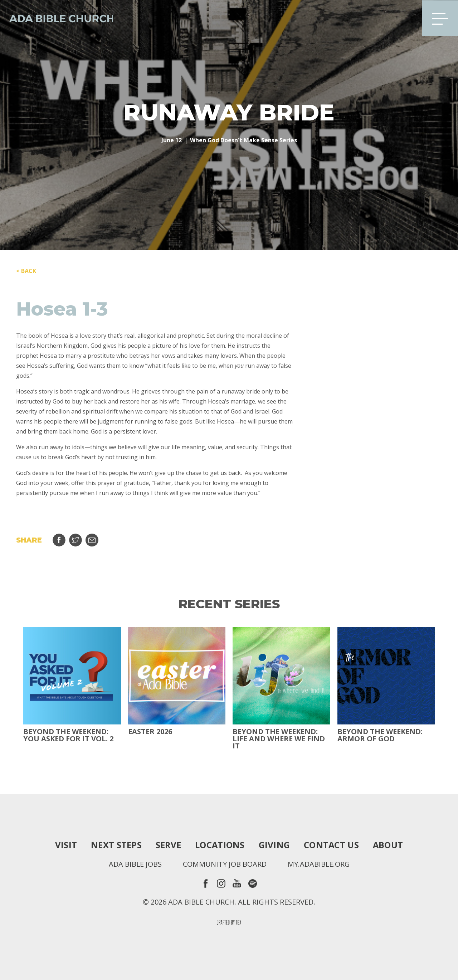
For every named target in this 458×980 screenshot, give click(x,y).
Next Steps (116, 845)
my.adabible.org (319, 864)
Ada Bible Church (57, 18)
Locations (220, 845)
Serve (168, 845)
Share (59, 540)
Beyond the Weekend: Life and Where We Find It (279, 739)
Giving (274, 845)
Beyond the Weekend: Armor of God (380, 735)
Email (92, 540)
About (388, 845)
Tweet (75, 540)
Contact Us (332, 845)
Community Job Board (224, 864)
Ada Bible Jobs (135, 864)
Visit (65, 845)
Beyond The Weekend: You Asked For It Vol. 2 (68, 735)
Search (405, 18)
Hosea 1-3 (62, 309)
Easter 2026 (150, 732)
